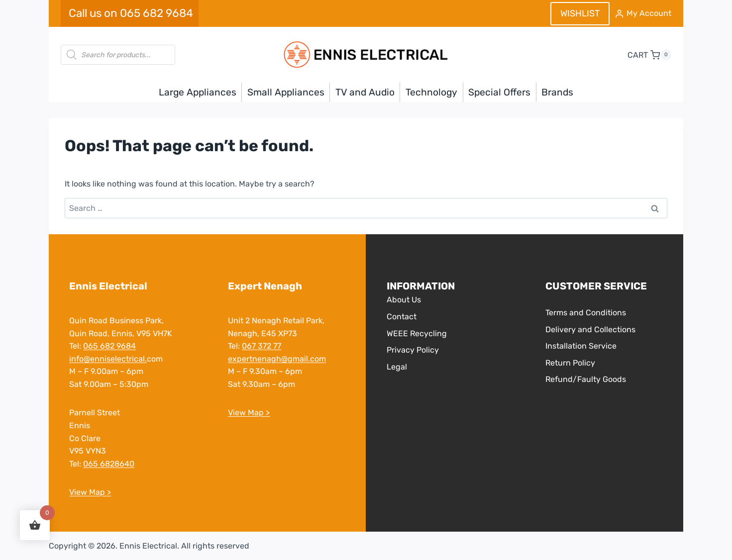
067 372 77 (261, 346)
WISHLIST (580, 13)
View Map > (90, 492)
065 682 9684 (109, 346)
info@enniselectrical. (108, 359)
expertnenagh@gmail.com (277, 359)
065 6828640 (109, 464)
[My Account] (643, 14)
